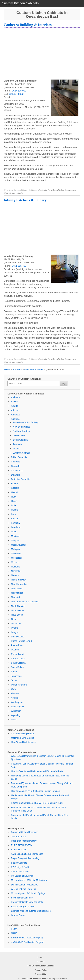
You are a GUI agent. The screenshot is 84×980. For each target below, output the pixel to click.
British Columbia (19, 457)
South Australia (20, 440)
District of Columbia (21, 479)
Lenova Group (18, 915)
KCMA (14, 929)
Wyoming (16, 715)
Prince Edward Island (21, 641)
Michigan (15, 549)
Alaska (14, 402)
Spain (14, 672)
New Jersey (17, 589)
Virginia (15, 698)
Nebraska (16, 571)
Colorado (16, 466)
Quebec (15, 650)
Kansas (15, 519)
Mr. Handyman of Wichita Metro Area (29, 880)
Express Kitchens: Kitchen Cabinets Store (31, 911)
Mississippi (16, 558)
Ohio (13, 619)
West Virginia (17, 707)
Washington (17, 702)
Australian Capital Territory (26, 422)
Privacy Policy (41, 970)
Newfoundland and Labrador (25, 602)
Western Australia (21, 453)
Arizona (15, 410)
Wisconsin (16, 711)
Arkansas (16, 415)
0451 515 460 (19, 266)
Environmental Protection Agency (27, 938)
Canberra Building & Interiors (28, 25)
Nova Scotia (17, 615)
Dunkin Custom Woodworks (25, 885)
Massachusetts (18, 545)
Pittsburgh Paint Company (24, 841)
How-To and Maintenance (23, 742)
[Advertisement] (42, 54)
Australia (43, 190)
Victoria (17, 449)
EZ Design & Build (20, 867)
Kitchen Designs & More (23, 907)
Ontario (15, 628)
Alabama (15, 397)
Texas (14, 680)
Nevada (15, 575)
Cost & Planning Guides (23, 734)
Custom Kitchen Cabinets (37, 979)
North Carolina (18, 606)
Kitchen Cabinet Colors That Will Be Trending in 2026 (37, 803)
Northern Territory (21, 431)
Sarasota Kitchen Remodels (25, 832)
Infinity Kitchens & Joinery (25, 200)
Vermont (15, 693)
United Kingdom (19, 685)
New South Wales (56, 190)
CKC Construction (20, 872)
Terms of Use (41, 974)
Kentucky (16, 523)
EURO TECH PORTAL (22, 845)
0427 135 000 (19, 91)
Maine (14, 532)
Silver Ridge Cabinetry (22, 898)
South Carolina (18, 663)
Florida (14, 484)
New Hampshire (19, 584)
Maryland (16, 541)
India (13, 505)
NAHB (14, 933)
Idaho (14, 497)
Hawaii (14, 492)
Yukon (14, 720)
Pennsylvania (18, 637)
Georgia (15, 488)
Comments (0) (17, 193)
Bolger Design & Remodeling (25, 858)
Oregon (15, 632)
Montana (15, 567)
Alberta (15, 406)
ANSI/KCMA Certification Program (28, 942)
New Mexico (17, 593)
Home (7, 369)
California (16, 462)
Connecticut (17, 471)
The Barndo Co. (19, 837)
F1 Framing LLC (19, 850)
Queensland (19, 435)
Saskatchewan (18, 659)
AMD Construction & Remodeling (27, 854)
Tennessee (16, 676)
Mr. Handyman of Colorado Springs (28, 893)
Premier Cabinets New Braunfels (27, 902)
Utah (13, 689)
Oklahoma (16, 624)
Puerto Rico (17, 645)
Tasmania (18, 444)
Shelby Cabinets (19, 863)
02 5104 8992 (16, 94)
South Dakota (18, 667)
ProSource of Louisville (22, 876)
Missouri (15, 562)
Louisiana (16, 527)
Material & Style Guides (22, 738)
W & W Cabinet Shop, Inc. (24, 889)
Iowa (13, 514)
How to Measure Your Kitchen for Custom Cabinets (36, 791)
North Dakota (18, 610)
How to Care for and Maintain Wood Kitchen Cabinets (37, 771)
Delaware (16, 475)
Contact (41, 962)
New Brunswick (19, 580)
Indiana (15, 510)
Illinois (14, 501)
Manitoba (16, 536)
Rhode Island (18, 654)
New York (16, 597)
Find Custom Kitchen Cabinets (41, 966)
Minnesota (16, 554)
